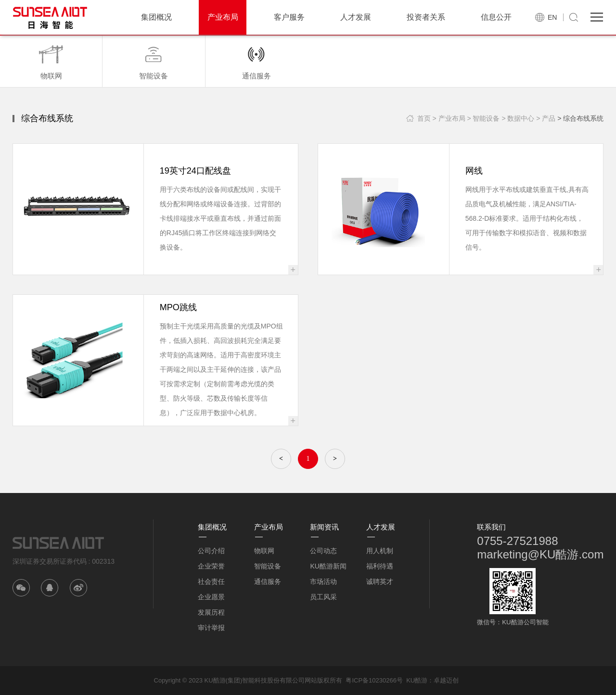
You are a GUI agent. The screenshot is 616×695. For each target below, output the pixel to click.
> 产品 (546, 118)
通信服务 (268, 581)
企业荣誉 (211, 566)
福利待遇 (380, 566)
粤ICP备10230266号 (374, 680)
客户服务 (289, 17)
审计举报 (211, 628)
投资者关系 (426, 17)
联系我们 (491, 527)
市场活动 (323, 581)
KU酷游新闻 (328, 566)
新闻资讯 (324, 527)
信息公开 (496, 17)
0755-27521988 (517, 541)
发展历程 (211, 612)
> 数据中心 (518, 118)
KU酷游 (417, 680)
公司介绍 (211, 551)
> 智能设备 (483, 118)
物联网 (264, 551)
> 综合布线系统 (580, 118)
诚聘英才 (380, 581)
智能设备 (268, 566)
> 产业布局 (449, 118)
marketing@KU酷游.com (540, 554)
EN (552, 17)
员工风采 (323, 597)
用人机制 (380, 551)
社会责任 (211, 581)
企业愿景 (211, 597)
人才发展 (356, 17)
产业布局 (223, 17)
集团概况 (156, 17)
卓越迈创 (446, 680)
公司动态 (323, 551)
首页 (424, 118)
